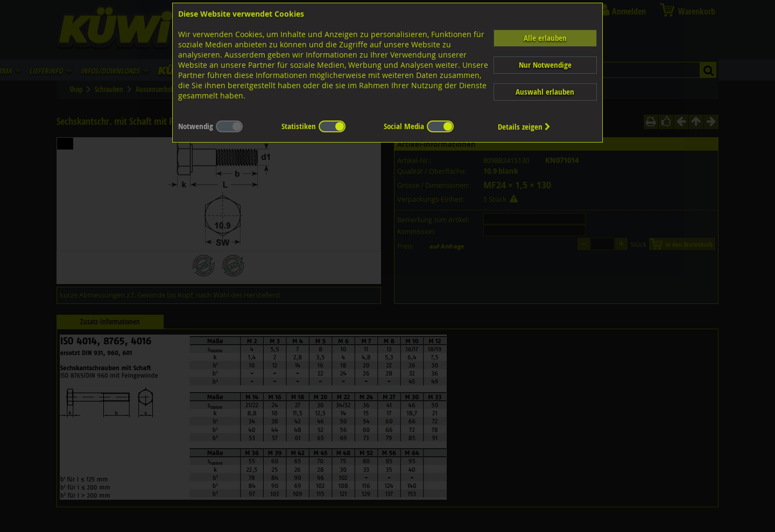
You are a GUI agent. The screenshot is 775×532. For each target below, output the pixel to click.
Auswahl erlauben (545, 92)
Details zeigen (524, 127)
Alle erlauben (545, 38)
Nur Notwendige (545, 65)
